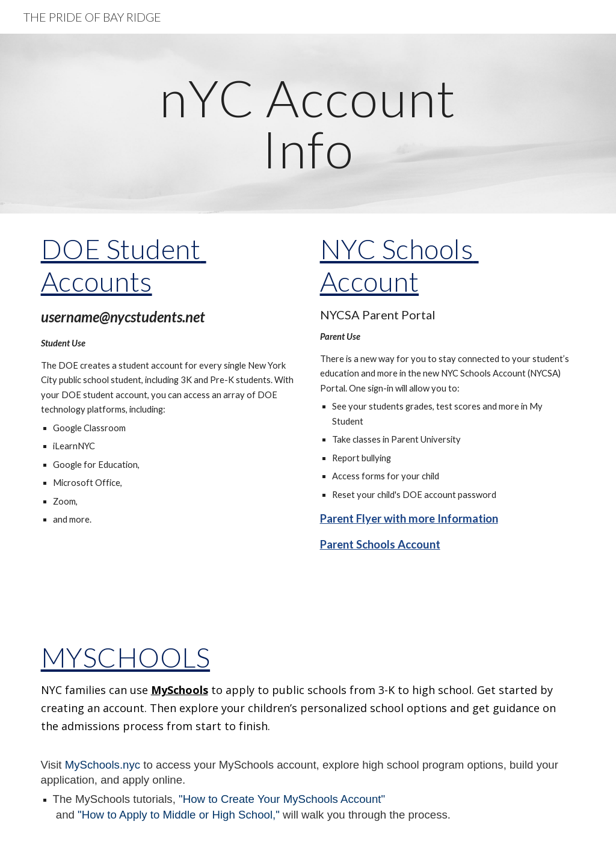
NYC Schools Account (399, 265)
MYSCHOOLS (126, 657)
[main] (308, 124)
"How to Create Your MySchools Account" (282, 799)
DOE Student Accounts (124, 265)
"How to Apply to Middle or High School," (179, 815)
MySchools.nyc (103, 765)
